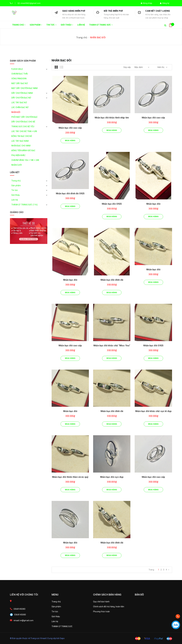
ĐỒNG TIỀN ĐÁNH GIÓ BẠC (23, 150)
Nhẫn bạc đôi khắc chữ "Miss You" (112, 346)
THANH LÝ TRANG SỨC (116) (25, 205)
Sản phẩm (36, 26)
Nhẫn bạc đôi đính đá (112, 280)
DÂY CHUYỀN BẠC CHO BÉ (23, 122)
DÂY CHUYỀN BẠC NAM (22, 93)
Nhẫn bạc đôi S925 (112, 204)
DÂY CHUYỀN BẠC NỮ (21, 98)
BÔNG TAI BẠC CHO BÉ (22, 136)
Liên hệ (81, 25)
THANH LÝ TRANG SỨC (101, 26)
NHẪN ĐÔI (16, 112)
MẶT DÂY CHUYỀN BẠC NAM (24, 88)
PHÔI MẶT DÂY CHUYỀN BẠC (25, 117)
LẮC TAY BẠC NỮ (19, 103)
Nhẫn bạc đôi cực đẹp (112, 477)
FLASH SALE (17, 69)
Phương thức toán (101, 612)
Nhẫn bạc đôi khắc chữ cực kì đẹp (153, 411)
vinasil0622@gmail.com (30, 3)
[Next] (169, 570)
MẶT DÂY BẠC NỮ (20, 83)
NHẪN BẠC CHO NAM (21, 146)
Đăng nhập (147, 3)
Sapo (62, 638)
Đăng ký (165, 3)
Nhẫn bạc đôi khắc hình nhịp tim (112, 118)
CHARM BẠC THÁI (20, 74)
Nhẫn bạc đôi (153, 204)
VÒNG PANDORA (19, 79)
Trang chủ (19, 26)
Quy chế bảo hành (101, 602)
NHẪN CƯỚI (17, 165)
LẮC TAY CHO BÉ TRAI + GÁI (24, 131)
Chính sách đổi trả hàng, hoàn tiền (109, 607)
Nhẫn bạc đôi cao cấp (70, 128)
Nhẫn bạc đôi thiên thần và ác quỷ (70, 477)
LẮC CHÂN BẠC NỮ (20, 107)
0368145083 (19, 609)
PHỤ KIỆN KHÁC (18, 155)
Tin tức (51, 26)
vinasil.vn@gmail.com (23, 620)
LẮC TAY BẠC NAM (20, 141)
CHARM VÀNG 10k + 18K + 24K (25, 160)
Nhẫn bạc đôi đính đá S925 (70, 194)
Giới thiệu (67, 26)
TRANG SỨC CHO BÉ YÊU (23, 127)
